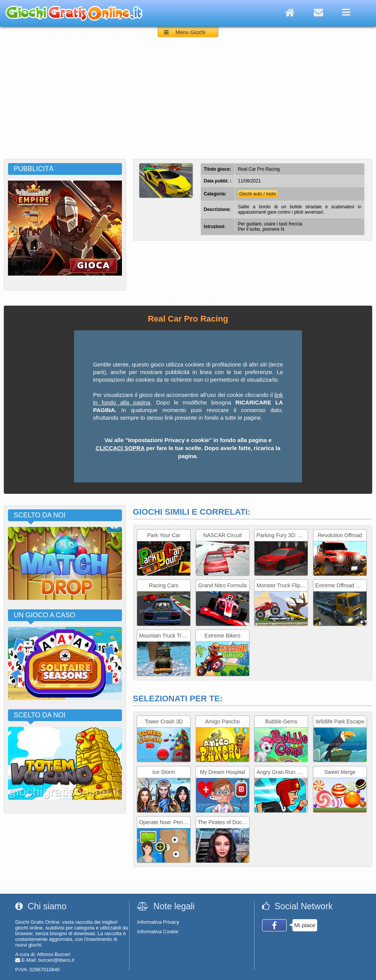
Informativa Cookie (158, 932)
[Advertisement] (188, 102)
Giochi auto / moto (258, 194)
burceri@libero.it (56, 960)
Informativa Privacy (158, 922)
